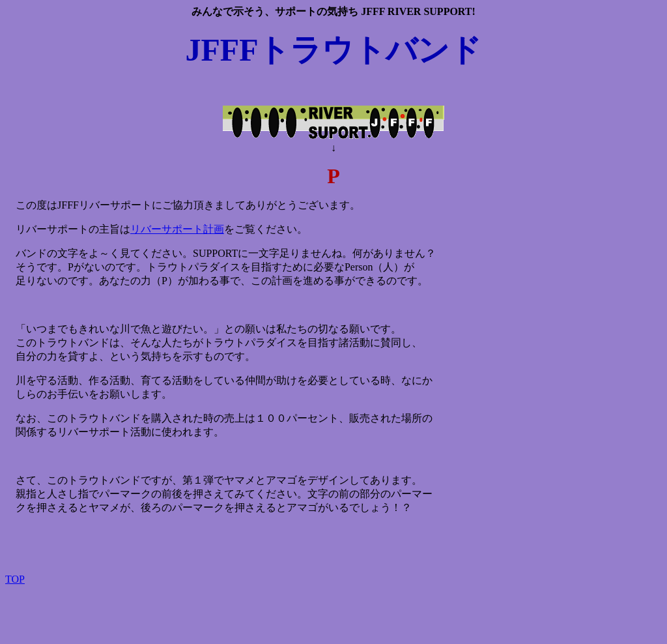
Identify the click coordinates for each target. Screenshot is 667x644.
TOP (15, 579)
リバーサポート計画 (177, 229)
